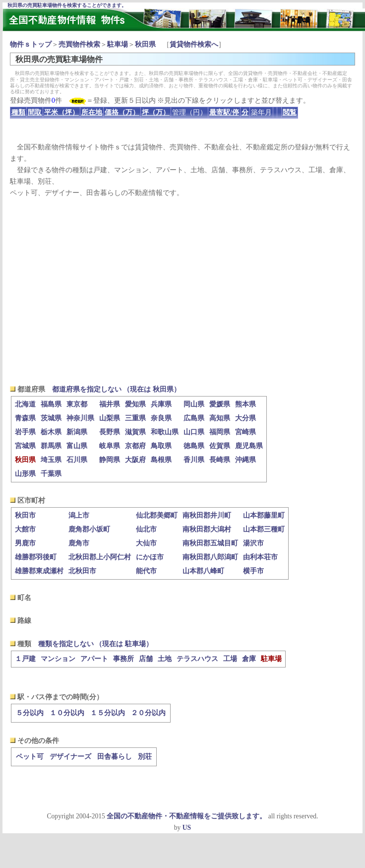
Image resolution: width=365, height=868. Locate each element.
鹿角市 (79, 543)
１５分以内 (108, 713)
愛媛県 (220, 404)
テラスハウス (197, 659)
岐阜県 (110, 446)
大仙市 (146, 543)
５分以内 (30, 713)
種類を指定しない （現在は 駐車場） (95, 644)
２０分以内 (148, 713)
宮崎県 (245, 432)
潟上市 (79, 515)
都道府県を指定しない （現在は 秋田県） (116, 389)
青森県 (25, 418)
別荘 (145, 757)
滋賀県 (135, 432)
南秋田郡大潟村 (207, 529)
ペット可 (30, 757)
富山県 (77, 446)
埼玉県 (51, 460)
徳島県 (194, 446)
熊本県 (245, 404)
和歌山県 (165, 432)
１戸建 (25, 659)
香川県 (194, 460)
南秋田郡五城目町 (210, 543)
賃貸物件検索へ (194, 44)
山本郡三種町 (264, 529)
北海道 (25, 404)
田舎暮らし (115, 757)
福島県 (51, 404)
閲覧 (290, 112)
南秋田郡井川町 (207, 515)
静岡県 (110, 460)
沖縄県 (245, 460)
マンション (58, 659)
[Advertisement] (183, 291)
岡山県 (194, 404)
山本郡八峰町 (203, 571)
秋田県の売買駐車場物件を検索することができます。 (67, 5)
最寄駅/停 (224, 112)
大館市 (25, 529)
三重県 (135, 418)
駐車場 (118, 44)
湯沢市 (253, 543)
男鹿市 (25, 543)
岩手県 (25, 432)
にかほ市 (150, 557)
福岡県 (220, 432)
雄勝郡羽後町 (36, 557)
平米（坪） (61, 112)
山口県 (194, 432)
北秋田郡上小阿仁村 (100, 557)
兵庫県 (161, 404)
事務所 (123, 659)
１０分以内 (67, 713)
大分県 (245, 418)
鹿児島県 (249, 446)
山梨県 (110, 418)
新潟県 (77, 432)
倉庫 (249, 659)
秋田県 (145, 44)
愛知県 (135, 404)
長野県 (110, 432)
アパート (94, 659)
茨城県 (51, 418)
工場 (230, 659)
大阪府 (135, 460)
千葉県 (51, 474)
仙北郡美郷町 (157, 515)
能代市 (146, 571)
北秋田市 (82, 571)
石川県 (77, 460)
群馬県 (51, 446)
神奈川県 (80, 418)
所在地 (92, 112)
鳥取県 (161, 446)
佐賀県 (220, 446)
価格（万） (122, 112)
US (187, 828)
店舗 (146, 659)
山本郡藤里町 (264, 515)
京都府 (135, 446)
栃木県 (51, 432)
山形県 (25, 474)
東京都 (77, 404)
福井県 (110, 404)
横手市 (253, 571)
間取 (35, 112)
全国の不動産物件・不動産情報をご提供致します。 (186, 816)
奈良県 (161, 418)
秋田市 (25, 515)
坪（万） (156, 112)
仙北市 (146, 529)
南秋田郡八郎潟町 (210, 557)
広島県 (194, 418)
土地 (165, 659)
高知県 (220, 418)
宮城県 (25, 446)
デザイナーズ (70, 757)
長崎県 (220, 460)
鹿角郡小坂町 (89, 529)
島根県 (161, 460)
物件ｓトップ (31, 44)
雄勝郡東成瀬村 (39, 571)
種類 (18, 112)
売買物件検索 (79, 44)
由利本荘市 (260, 557)
